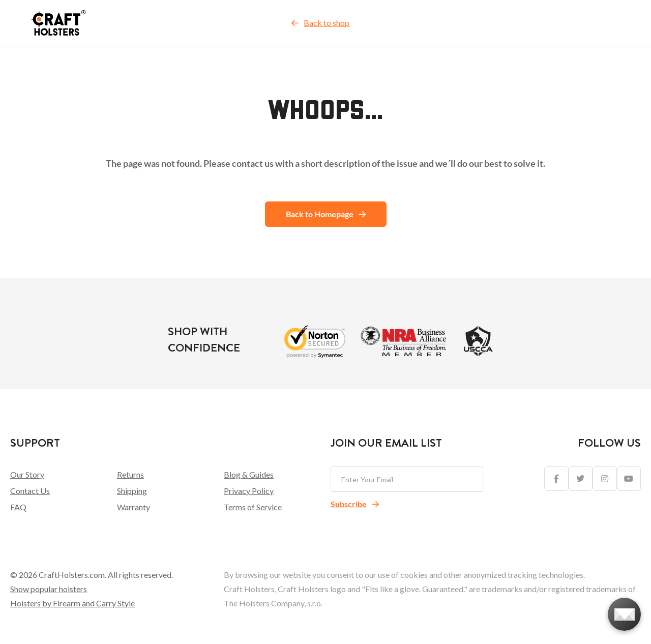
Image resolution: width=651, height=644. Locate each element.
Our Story (27, 474)
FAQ (18, 507)
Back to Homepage (326, 214)
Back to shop (320, 23)
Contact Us (30, 491)
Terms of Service (253, 507)
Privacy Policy (249, 491)
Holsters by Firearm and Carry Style (72, 603)
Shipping (132, 491)
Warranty (134, 507)
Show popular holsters (49, 589)
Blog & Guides (249, 474)
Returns (130, 474)
